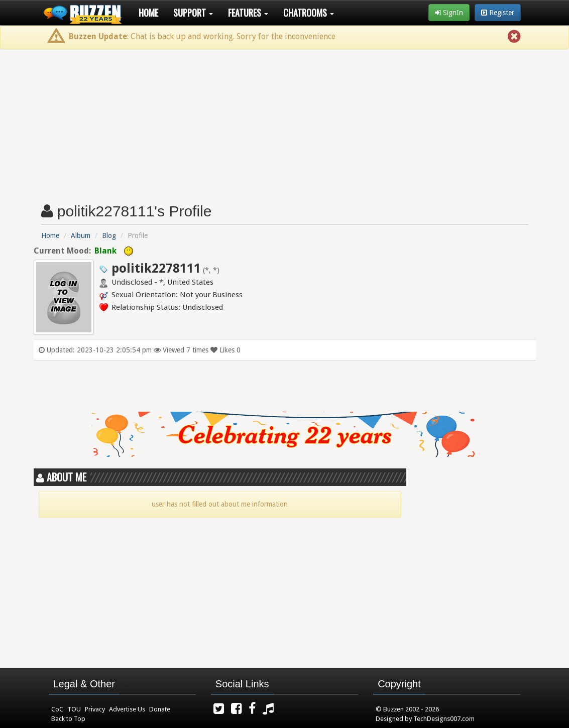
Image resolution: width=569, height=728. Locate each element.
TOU (74, 709)
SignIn (449, 13)
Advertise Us (127, 709)
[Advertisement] (284, 122)
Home (148, 13)
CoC (57, 709)
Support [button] (193, 13)
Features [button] (248, 13)
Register (498, 13)
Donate (160, 709)
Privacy (95, 709)
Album (81, 235)
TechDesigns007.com (444, 719)
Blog (109, 235)
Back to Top (68, 719)
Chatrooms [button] (309, 13)
